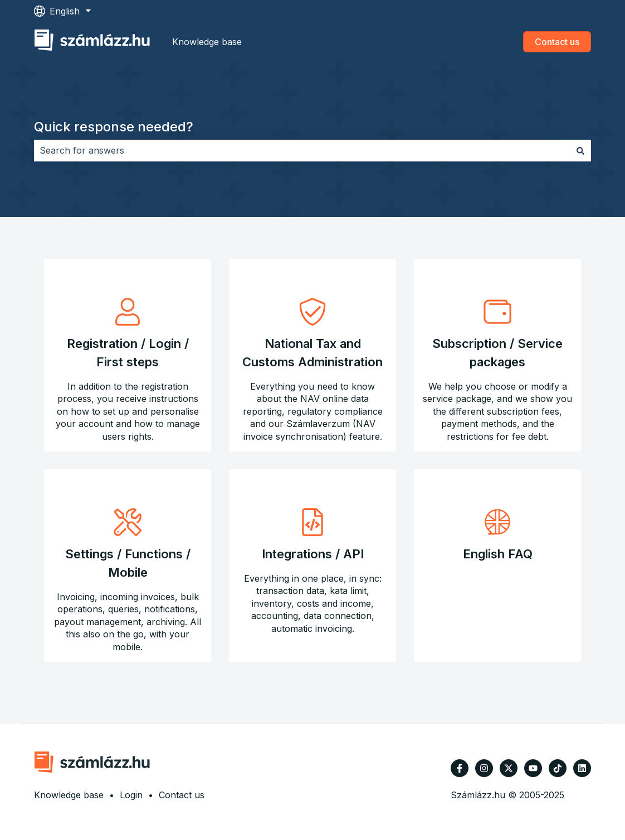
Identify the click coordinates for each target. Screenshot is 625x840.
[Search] (580, 150)
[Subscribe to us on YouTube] (533, 768)
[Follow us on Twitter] (509, 768)
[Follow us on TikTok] (558, 768)
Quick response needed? (114, 127)
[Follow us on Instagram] (484, 768)
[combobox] (302, 150)
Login (131, 795)
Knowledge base (207, 42)
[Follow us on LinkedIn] (582, 768)
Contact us (557, 42)
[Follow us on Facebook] (460, 768)
